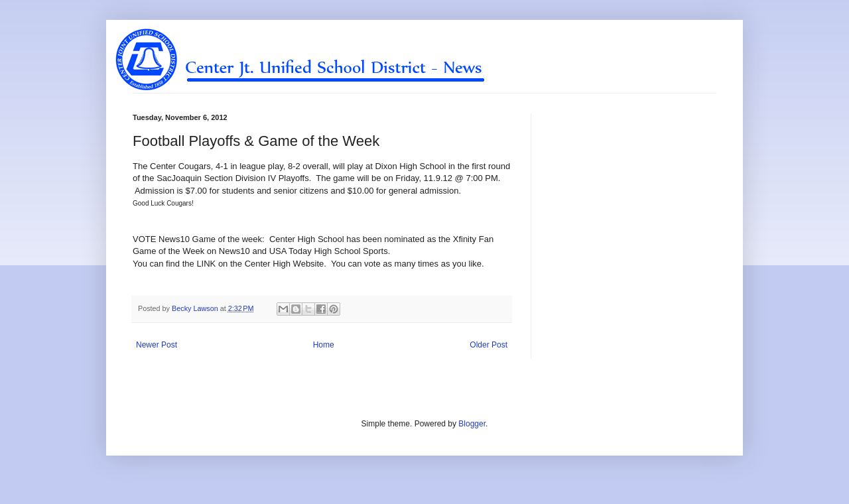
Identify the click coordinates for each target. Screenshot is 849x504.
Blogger (472, 424)
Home (324, 345)
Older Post (489, 345)
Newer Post (157, 345)
